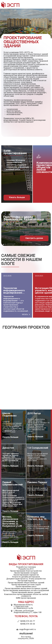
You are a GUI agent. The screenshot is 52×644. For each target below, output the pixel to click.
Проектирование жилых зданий (26, 593)
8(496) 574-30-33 (28, 624)
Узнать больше (17, 198)
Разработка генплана (26, 567)
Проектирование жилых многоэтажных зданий (26, 589)
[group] (17, 174)
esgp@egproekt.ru (28, 630)
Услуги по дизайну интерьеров (26, 577)
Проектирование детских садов (26, 585)
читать (25, 314)
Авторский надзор (26, 581)
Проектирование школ (26, 587)
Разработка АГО (26, 569)
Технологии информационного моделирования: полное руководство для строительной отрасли (16, 291)
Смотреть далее (34, 238)
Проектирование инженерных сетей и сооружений (26, 591)
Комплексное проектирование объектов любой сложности (26, 595)
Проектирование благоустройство (26, 571)
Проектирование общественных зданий (26, 583)
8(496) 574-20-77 (28, 621)
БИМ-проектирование (26, 598)
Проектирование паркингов (26, 575)
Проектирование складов (26, 573)
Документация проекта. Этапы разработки (26, 579)
